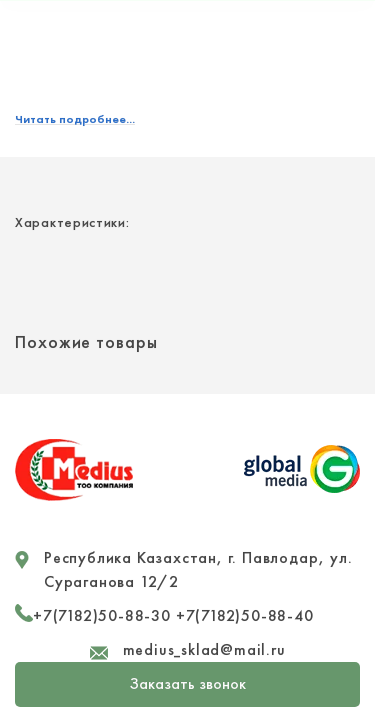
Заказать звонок (188, 683)
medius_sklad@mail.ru (204, 649)
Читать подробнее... (75, 119)
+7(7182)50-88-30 (102, 615)
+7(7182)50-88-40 (245, 615)
